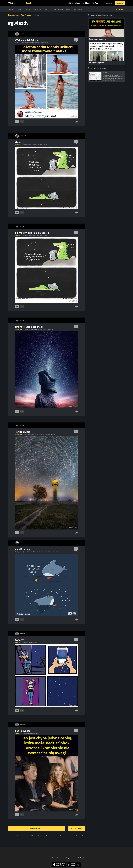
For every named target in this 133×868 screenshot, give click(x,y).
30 (32, 835)
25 (68, 835)
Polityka (46, 9)
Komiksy (17, 145)
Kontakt (51, 858)
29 (39, 835)
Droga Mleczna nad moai (29, 327)
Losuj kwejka (77, 829)
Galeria (27, 9)
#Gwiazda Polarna (50, 434)
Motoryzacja (78, 9)
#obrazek (25, 145)
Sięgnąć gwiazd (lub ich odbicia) (33, 233)
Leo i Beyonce (23, 731)
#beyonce (33, 733)
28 (46, 835)
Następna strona (36, 829)
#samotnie (47, 552)
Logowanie (109, 3)
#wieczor (42, 552)
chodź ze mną (23, 549)
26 (61, 835)
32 (17, 835)
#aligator (40, 145)
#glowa (33, 329)
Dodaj (28, 3)
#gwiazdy (29, 43)
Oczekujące (75, 3)
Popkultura (18, 733)
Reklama (60, 858)
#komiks (35, 145)
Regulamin (70, 858)
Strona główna (13, 15)
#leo (37, 733)
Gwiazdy (20, 142)
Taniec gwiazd (23, 432)
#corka (24, 43)
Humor (20, 9)
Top (97, 3)
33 (10, 835)
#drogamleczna (49, 329)
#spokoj (31, 642)
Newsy (68, 9)
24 (76, 835)
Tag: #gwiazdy (27, 15)
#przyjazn (25, 235)
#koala (30, 145)
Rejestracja (120, 3)
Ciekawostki (37, 9)
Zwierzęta (11, 9)
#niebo (37, 329)
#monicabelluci (37, 43)
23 (83, 835)
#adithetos (41, 434)
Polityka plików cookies (84, 858)
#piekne (42, 329)
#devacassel (45, 43)
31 (25, 835)
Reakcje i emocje (58, 9)
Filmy (88, 3)
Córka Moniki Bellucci (27, 40)
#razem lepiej (54, 552)
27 (54, 835)
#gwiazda (30, 552)
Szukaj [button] (121, 9)
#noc (37, 434)
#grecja (27, 434)
